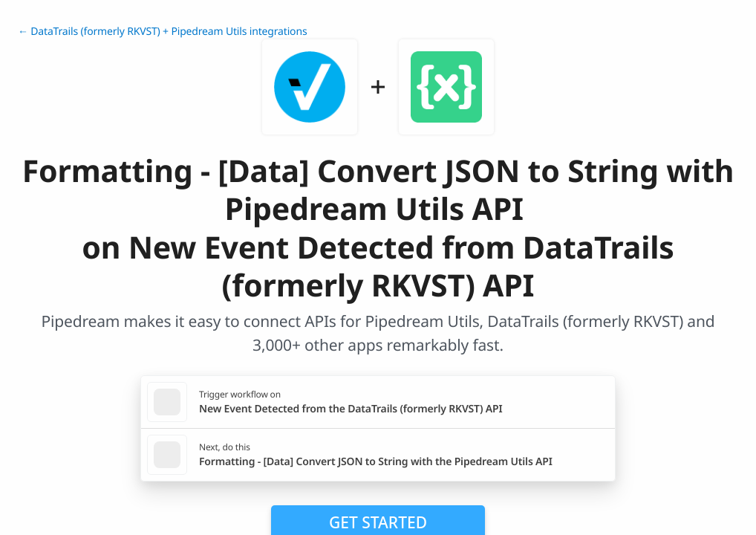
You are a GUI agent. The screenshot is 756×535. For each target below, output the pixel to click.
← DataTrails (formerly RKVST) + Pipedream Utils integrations (162, 32)
